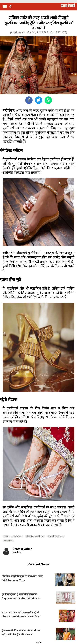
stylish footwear (56, 536)
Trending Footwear (13, 536)
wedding (8, 541)
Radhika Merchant (35, 536)
